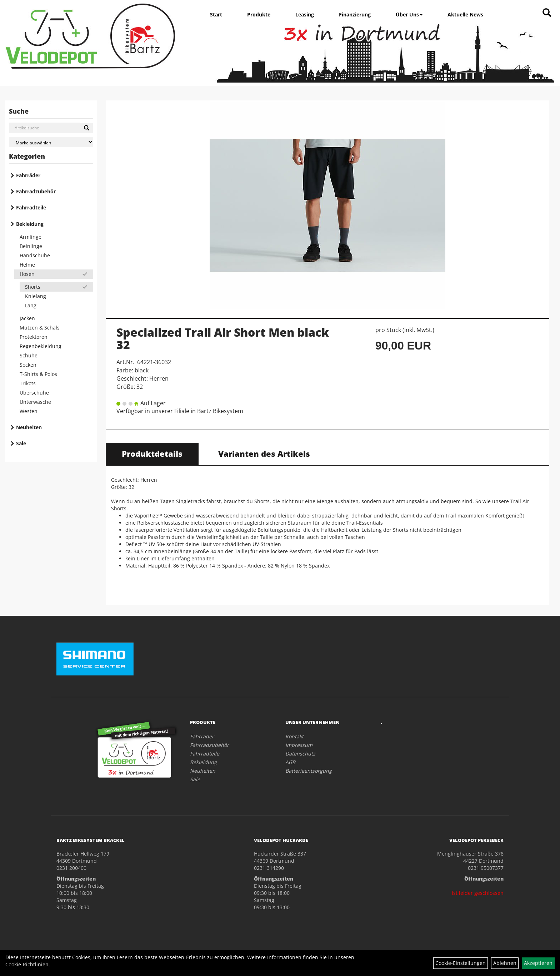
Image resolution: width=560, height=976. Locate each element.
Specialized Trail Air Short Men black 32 (223, 338)
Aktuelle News (465, 14)
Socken (28, 365)
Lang (31, 305)
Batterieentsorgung (309, 771)
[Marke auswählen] (51, 142)
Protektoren (34, 337)
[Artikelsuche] (547, 13)
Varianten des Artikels (264, 454)
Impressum (299, 745)
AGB (290, 762)
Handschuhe (35, 255)
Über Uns (409, 14)
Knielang (36, 296)
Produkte (259, 14)
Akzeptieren (538, 963)
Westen (29, 411)
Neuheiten (29, 427)
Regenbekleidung (41, 346)
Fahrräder (28, 175)
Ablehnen (505, 963)
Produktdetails (152, 454)
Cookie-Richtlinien (27, 964)
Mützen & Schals (40, 328)
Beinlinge (31, 246)
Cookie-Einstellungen (461, 963)
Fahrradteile (31, 207)
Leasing (305, 14)
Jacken (27, 318)
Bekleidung (30, 224)
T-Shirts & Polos (38, 374)
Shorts (33, 287)
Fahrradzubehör (36, 191)
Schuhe (29, 355)
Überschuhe (34, 393)
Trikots (28, 383)
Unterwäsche (35, 402)
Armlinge (31, 237)
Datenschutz (300, 754)
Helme (27, 265)
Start (216, 14)
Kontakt (294, 736)
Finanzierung (355, 14)
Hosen (27, 274)
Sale (21, 443)
